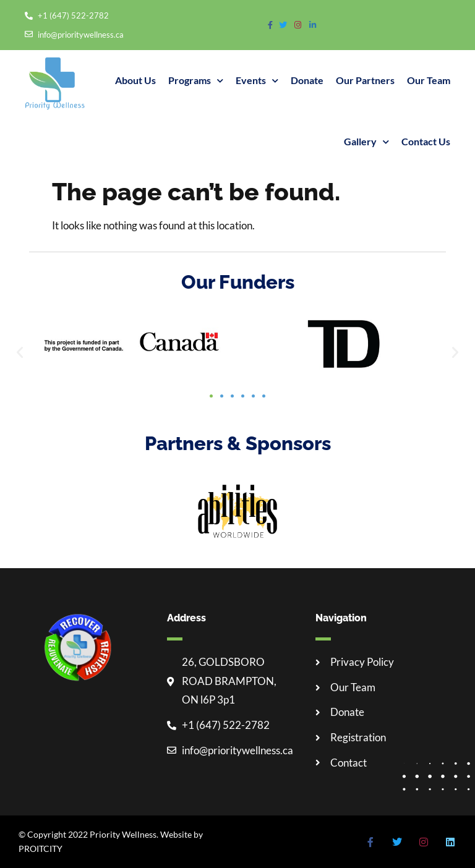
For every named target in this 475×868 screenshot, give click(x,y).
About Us (135, 80)
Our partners (365, 80)
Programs (196, 81)
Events (257, 81)
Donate (307, 80)
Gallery (366, 142)
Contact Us (426, 141)
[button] (20, 352)
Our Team (429, 80)
